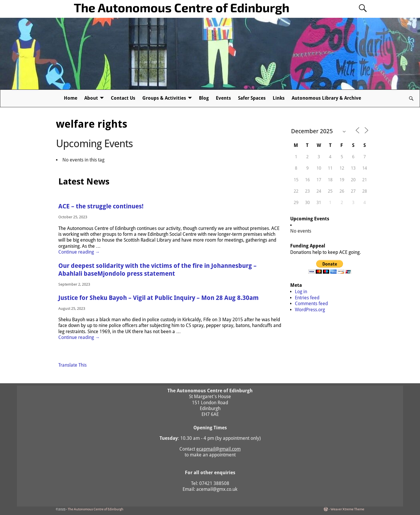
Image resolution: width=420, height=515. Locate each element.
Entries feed (307, 298)
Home (71, 98)
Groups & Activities (164, 98)
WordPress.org (310, 310)
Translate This (72, 365)
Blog (204, 98)
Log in (301, 292)
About (91, 98)
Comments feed (311, 304)
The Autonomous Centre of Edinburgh (182, 7)
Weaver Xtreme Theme (347, 509)
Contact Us (123, 98)
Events (223, 98)
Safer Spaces (252, 98)
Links (279, 98)
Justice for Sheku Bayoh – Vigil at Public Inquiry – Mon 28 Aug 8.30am (159, 298)
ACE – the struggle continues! (101, 206)
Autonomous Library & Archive (326, 98)
